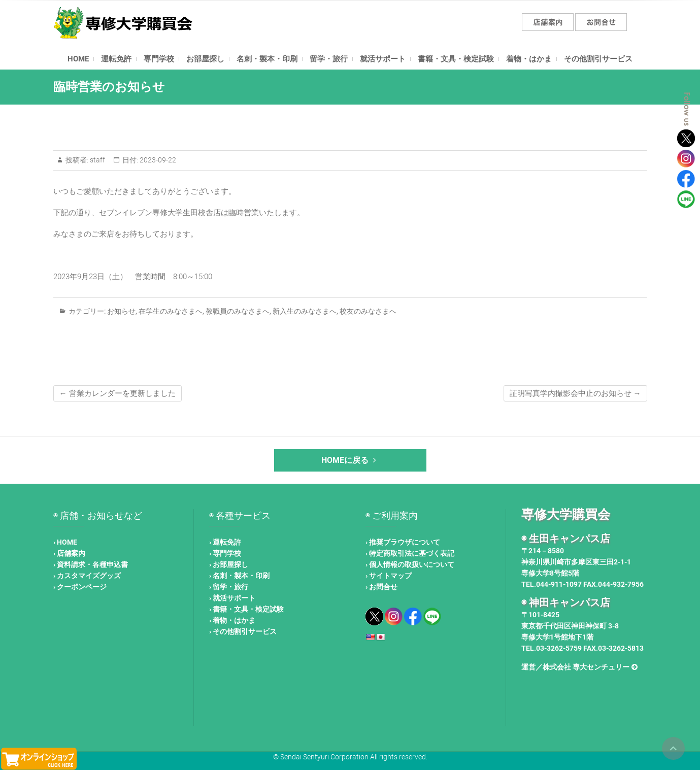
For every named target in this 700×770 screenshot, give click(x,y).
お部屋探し (205, 59)
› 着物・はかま (232, 620)
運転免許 (116, 59)
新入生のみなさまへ (305, 311)
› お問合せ (381, 587)
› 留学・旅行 (229, 587)
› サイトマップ (389, 576)
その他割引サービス (598, 59)
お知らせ (121, 311)
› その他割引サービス (243, 631)
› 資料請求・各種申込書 (91, 564)
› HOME (65, 542)
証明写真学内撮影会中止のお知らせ (575, 393)
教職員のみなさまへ (238, 311)
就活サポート (383, 59)
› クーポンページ (80, 587)
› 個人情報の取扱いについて (410, 564)
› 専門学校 (225, 553)
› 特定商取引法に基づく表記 (410, 553)
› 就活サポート (232, 598)
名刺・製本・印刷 (267, 59)
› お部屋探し (229, 564)
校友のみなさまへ (368, 311)
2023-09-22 (157, 160)
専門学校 (159, 59)
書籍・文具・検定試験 (456, 59)
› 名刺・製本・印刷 (239, 576)
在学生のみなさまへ (171, 311)
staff (97, 160)
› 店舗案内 (69, 553)
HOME (78, 59)
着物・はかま (529, 59)
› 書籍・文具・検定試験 (246, 609)
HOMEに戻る (350, 460)
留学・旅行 (329, 59)
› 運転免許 (225, 542)
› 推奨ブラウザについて (403, 542)
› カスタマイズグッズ (87, 576)
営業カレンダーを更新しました (118, 393)
